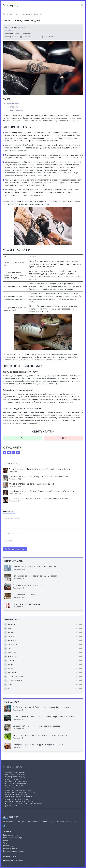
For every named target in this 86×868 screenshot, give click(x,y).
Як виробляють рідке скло (13, 851)
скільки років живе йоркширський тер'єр (20, 792)
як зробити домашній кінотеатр (16, 783)
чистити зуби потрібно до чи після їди (18, 797)
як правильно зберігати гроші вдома (18, 790)
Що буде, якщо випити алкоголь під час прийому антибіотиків (39, 499)
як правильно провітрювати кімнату (18, 799)
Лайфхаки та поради (11, 835)
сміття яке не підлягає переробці (17, 795)
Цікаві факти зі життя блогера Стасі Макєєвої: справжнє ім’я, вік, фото (42, 491)
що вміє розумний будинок (14, 786)
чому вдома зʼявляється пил (15, 775)
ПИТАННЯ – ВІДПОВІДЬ (15, 110)
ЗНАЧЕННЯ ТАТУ (13, 104)
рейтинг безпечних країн (14, 788)
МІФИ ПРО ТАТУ (12, 107)
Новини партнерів (10, 848)
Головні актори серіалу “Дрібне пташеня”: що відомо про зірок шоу (41, 469)
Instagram (9, 30)
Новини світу (8, 846)
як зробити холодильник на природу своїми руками (23, 804)
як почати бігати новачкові (15, 772)
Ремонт (6, 843)
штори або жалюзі (11, 779)
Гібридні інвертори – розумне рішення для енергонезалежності (40, 477)
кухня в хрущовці (11, 806)
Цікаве (16, 37)
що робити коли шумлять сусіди (16, 781)
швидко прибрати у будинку (15, 777)
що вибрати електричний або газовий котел (21, 801)
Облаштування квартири (12, 838)
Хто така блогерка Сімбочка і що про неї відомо (32, 484)
